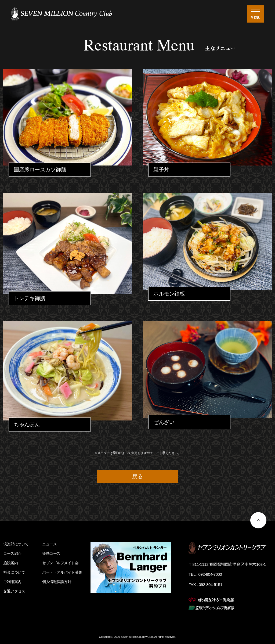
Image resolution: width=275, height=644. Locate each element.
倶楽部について (16, 544)
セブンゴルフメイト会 (60, 563)
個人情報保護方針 (57, 582)
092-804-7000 (210, 574)
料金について (14, 572)
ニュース (49, 544)
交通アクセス (14, 591)
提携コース (51, 553)
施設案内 (10, 563)
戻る (137, 476)
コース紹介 (12, 553)
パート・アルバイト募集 (62, 572)
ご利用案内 (12, 582)
